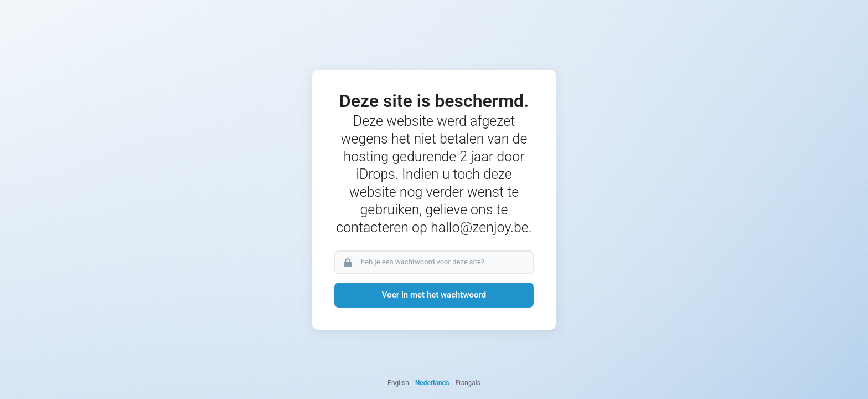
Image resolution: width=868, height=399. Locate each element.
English (398, 383)
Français (468, 383)
